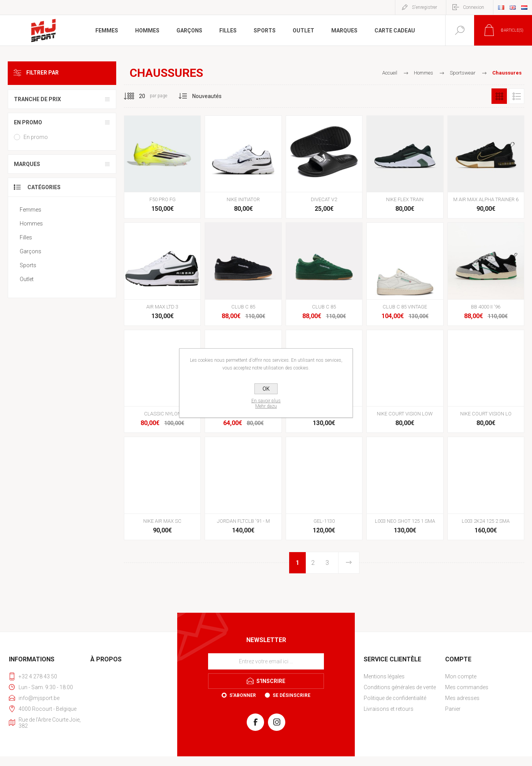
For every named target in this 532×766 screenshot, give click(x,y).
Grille (499, 96)
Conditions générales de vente (400, 687)
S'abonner (243, 695)
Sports (28, 265)
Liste (517, 96)
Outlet (27, 279)
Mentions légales (384, 676)
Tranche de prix (37, 99)
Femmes (30, 210)
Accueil (390, 73)
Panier (453, 709)
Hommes (31, 224)
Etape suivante (348, 563)
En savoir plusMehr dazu (266, 403)
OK (266, 389)
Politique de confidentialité (395, 698)
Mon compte (461, 676)
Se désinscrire (291, 695)
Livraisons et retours (389, 709)
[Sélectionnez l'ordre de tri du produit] (207, 96)
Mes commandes (467, 687)
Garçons (30, 251)
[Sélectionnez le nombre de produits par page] (136, 96)
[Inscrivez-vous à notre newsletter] (266, 661)
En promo (28, 122)
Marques (27, 164)
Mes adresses (462, 698)
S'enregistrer (424, 7)
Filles (26, 237)
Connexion (474, 7)
